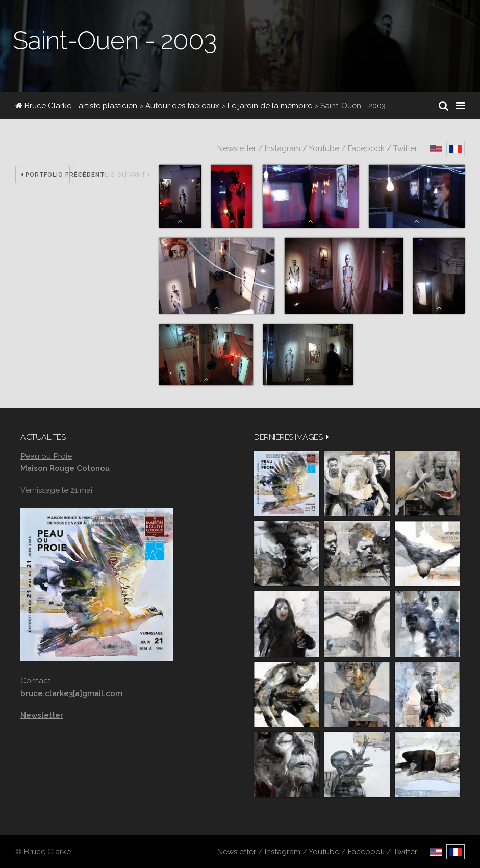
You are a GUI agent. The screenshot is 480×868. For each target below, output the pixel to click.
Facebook (366, 148)
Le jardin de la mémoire (270, 106)
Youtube (324, 148)
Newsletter (237, 148)
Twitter (405, 148)
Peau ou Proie (46, 456)
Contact (36, 680)
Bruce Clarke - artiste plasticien (76, 106)
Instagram (283, 148)
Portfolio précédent (45, 175)
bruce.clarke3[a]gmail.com (71, 693)
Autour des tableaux (182, 106)
